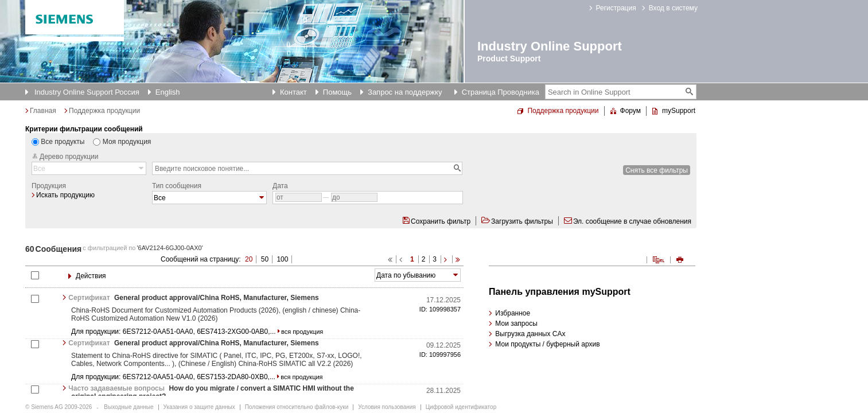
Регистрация (616, 8)
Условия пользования (387, 407)
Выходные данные (129, 407)
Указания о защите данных (199, 407)
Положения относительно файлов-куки (297, 407)
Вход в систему (673, 8)
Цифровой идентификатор (461, 407)
